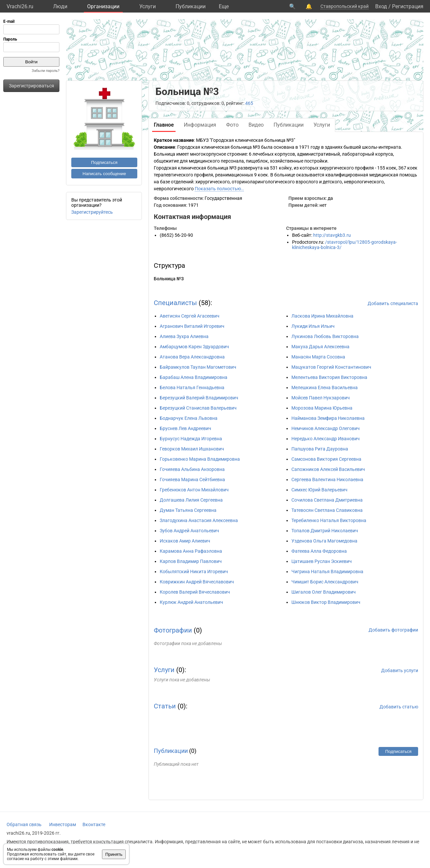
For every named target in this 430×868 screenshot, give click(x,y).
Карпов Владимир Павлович (191, 561)
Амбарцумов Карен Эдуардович (194, 347)
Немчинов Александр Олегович (326, 428)
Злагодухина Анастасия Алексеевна (199, 520)
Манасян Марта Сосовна (318, 357)
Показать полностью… (219, 189)
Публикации (191, 6)
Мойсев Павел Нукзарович (321, 398)
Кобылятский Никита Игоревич (194, 572)
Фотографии (173, 630)
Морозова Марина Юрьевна (322, 408)
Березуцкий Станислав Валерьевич (198, 408)
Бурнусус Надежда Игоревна (191, 439)
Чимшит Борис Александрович (325, 582)
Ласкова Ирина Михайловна (322, 316)
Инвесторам (63, 824)
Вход (381, 6)
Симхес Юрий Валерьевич (319, 490)
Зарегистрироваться (32, 86)
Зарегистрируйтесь (92, 212)
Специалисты (175, 303)
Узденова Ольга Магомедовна (324, 541)
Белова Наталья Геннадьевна (192, 387)
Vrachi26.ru (20, 6)
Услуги (148, 6)
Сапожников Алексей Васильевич (328, 469)
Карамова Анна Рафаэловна (191, 551)
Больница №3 (169, 279)
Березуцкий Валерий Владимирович (199, 398)
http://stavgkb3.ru (332, 235)
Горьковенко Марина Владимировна (200, 459)
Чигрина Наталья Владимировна (327, 572)
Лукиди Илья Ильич (313, 326)
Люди (60, 6)
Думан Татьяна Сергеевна (188, 510)
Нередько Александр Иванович (326, 439)
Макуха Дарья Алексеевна (320, 347)
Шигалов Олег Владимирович (324, 592)
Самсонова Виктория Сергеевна (326, 459)
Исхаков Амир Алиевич (185, 541)
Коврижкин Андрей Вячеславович (197, 582)
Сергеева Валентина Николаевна (327, 480)
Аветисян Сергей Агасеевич (190, 316)
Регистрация (408, 6)
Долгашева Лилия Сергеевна (191, 500)
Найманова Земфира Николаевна (328, 418)
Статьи (165, 706)
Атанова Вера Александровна (192, 357)
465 (249, 103)
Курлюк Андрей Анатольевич (191, 602)
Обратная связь (24, 824)
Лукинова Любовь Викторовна (325, 336)
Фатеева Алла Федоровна (319, 551)
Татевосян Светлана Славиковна (327, 510)
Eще (224, 6)
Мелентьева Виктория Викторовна (329, 377)
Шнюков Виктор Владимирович (326, 602)
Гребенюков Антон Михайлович (194, 490)
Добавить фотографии (393, 630)
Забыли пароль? (46, 71)
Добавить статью (399, 707)
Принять (114, 854)
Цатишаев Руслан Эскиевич (322, 561)
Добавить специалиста (393, 303)
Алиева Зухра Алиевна (184, 336)
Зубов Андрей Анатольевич (189, 531)
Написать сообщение (104, 174)
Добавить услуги (400, 670)
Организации (103, 6)
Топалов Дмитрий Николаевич (325, 531)
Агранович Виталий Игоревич (192, 326)
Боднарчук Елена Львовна (189, 418)
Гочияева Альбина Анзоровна (192, 469)
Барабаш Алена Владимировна (194, 377)
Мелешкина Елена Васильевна (325, 387)
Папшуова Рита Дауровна (320, 449)
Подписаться (104, 162)
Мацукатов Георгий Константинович (331, 367)
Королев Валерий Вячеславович (195, 592)
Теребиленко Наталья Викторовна (329, 520)
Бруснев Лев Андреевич (185, 428)
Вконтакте (94, 824)
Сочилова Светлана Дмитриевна (327, 500)
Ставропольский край (345, 6)
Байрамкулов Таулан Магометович (198, 367)
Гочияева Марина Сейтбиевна (192, 480)
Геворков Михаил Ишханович (192, 449)
